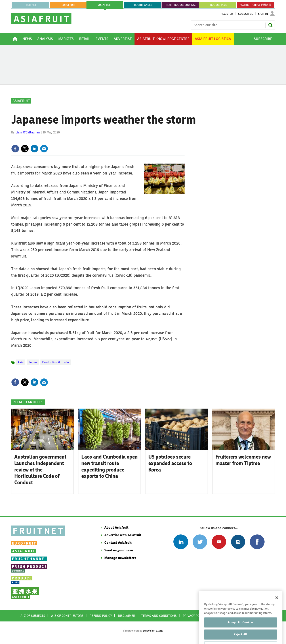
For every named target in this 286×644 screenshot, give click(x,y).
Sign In (263, 14)
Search (270, 25)
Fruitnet (30, 5)
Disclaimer (127, 616)
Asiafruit (21, 101)
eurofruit (68, 5)
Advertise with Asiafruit (123, 535)
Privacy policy (194, 616)
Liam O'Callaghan (28, 132)
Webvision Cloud (153, 631)
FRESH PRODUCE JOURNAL (180, 5)
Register (227, 14)
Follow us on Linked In (181, 542)
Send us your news (119, 550)
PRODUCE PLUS (218, 5)
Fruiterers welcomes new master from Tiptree (243, 460)
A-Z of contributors (67, 616)
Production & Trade (56, 362)
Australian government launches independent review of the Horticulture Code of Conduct (40, 470)
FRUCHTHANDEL (142, 5)
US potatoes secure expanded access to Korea (170, 463)
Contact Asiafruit (118, 543)
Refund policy (101, 616)
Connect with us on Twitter (200, 542)
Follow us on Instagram (238, 542)
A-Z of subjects (33, 616)
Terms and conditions (159, 616)
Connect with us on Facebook (257, 542)
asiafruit (105, 5)
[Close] (277, 606)
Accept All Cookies (241, 630)
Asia (21, 362)
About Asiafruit (116, 527)
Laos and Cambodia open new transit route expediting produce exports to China (109, 466)
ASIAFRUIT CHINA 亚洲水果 (256, 5)
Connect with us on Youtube (219, 542)
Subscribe (246, 14)
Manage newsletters (120, 558)
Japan (33, 362)
